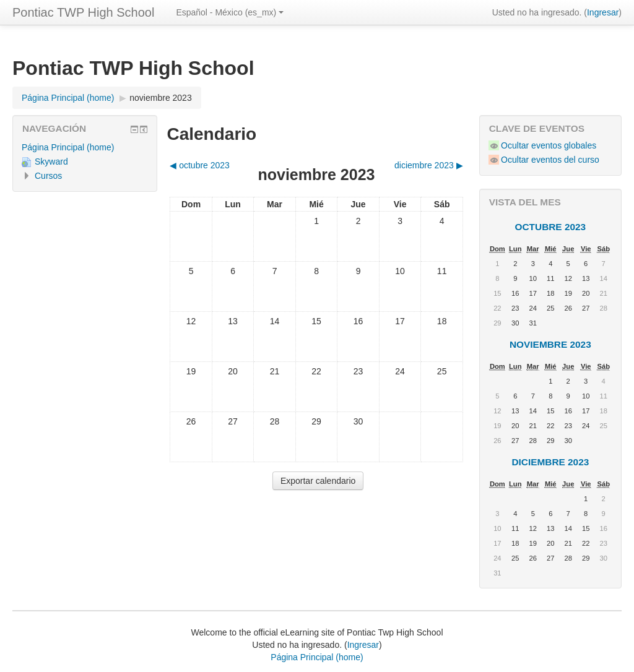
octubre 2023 (551, 227)
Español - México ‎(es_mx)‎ (230, 12)
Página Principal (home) (68, 147)
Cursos (48, 176)
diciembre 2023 (550, 462)
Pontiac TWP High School (83, 12)
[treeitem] (85, 147)
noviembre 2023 (160, 98)
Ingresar (603, 12)
